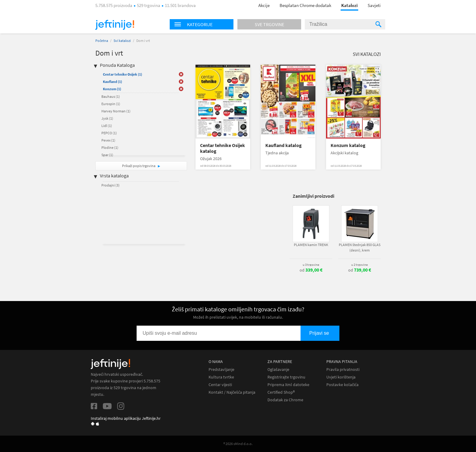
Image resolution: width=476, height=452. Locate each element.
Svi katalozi (122, 41)
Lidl (107, 126)
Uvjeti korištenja (341, 377)
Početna (102, 41)
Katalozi (349, 5)
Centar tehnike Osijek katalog (223, 148)
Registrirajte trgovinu (286, 377)
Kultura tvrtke (221, 377)
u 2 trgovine (359, 265)
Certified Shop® (281, 392)
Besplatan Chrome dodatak (305, 5)
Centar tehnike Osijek (122, 74)
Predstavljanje (221, 370)
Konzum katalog (348, 145)
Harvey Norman (116, 111)
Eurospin (111, 104)
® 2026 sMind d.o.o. (238, 444)
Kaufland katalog (284, 145)
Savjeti (374, 5)
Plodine (110, 147)
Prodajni (110, 185)
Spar (107, 155)
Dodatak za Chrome (285, 400)
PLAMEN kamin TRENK (311, 245)
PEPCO (109, 133)
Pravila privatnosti (343, 370)
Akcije (264, 5)
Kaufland (112, 82)
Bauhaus (111, 96)
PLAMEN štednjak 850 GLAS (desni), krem (360, 247)
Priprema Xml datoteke (288, 385)
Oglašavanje (278, 370)
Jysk (107, 118)
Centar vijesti (220, 385)
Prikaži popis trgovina (139, 166)
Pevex (108, 140)
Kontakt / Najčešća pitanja (232, 392)
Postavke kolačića (342, 385)
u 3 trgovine (311, 265)
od (311, 270)
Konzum (112, 89)
